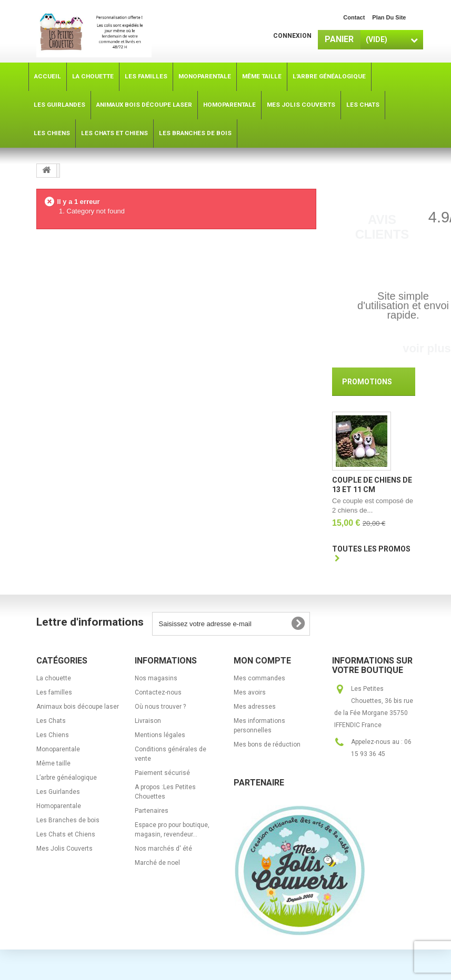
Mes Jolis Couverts (64, 850)
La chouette (54, 680)
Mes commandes (259, 680)
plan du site (389, 17)
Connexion (292, 36)
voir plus (427, 348)
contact (354, 17)
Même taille (53, 765)
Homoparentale (59, 808)
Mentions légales (160, 737)
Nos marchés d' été (163, 850)
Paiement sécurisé (162, 774)
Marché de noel (157, 864)
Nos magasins (156, 680)
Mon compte (262, 662)
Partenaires (152, 812)
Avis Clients (382, 227)
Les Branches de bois (68, 822)
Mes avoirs (250, 694)
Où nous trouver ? (160, 708)
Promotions (367, 382)
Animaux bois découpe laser (78, 708)
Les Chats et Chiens (66, 836)
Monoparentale (58, 751)
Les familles (54, 694)
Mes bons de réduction (267, 746)
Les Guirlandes (58, 793)
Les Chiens (53, 737)
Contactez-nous (158, 694)
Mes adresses (255, 708)
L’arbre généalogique (67, 779)
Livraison (148, 722)
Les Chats (51, 722)
